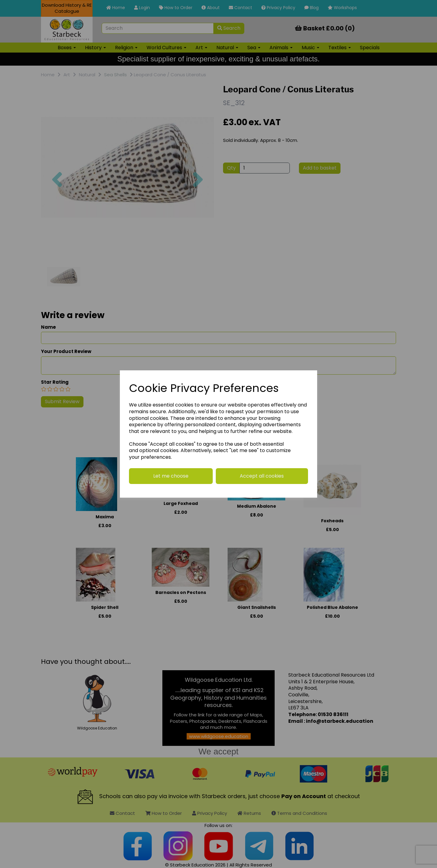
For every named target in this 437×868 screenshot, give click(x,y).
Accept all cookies (262, 476)
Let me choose (171, 476)
